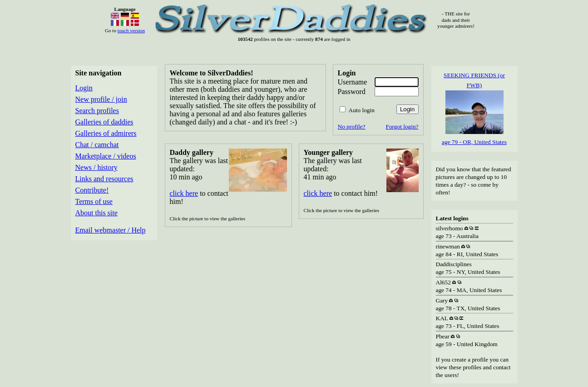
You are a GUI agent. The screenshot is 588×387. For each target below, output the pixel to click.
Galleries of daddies (104, 122)
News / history (96, 167)
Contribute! (92, 190)
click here (184, 193)
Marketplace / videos (106, 156)
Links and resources (104, 179)
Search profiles (97, 111)
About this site (96, 213)
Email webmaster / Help (111, 230)
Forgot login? (402, 127)
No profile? (352, 127)
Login (84, 88)
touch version (131, 30)
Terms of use (94, 201)
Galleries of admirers (106, 133)
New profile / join (101, 99)
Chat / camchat (97, 145)
